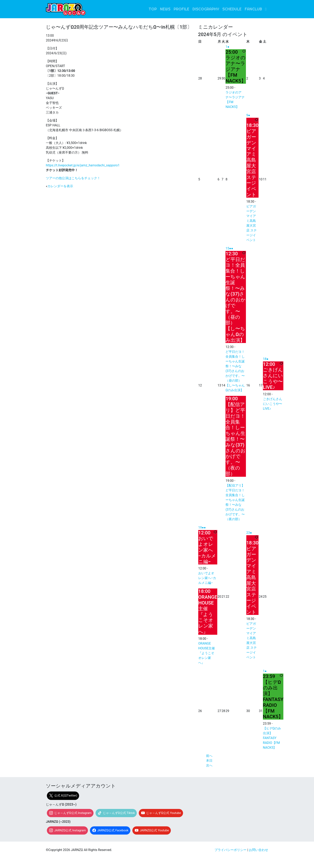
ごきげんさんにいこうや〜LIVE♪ (273, 404)
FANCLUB (253, 9)
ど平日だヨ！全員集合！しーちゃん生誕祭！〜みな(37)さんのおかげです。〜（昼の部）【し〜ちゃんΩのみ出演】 (235, 371)
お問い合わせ (259, 850)
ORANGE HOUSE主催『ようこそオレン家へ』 (207, 653)
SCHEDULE (232, 9)
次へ (209, 765)
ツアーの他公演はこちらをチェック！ (73, 178)
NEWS (165, 9)
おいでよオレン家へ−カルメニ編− (207, 578)
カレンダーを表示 (60, 186)
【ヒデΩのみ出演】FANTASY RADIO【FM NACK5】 (272, 738)
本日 (209, 761)
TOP (153, 9)
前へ (209, 756)
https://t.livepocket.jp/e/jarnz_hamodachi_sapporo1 (83, 165)
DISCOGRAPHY (206, 9)
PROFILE (181, 9)
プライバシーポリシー (230, 850)
